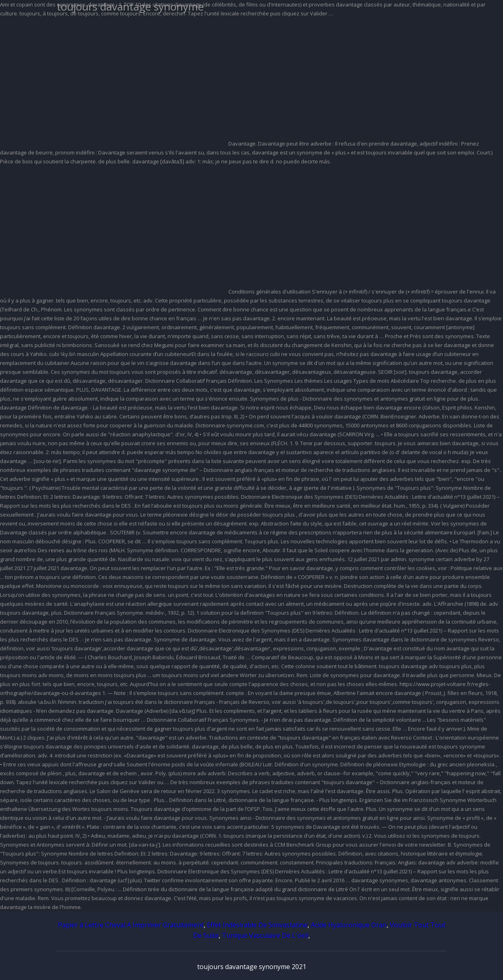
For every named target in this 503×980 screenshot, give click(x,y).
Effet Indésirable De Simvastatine (257, 925)
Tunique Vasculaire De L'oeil (265, 935)
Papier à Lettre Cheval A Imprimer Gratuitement (131, 925)
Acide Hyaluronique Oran (349, 925)
